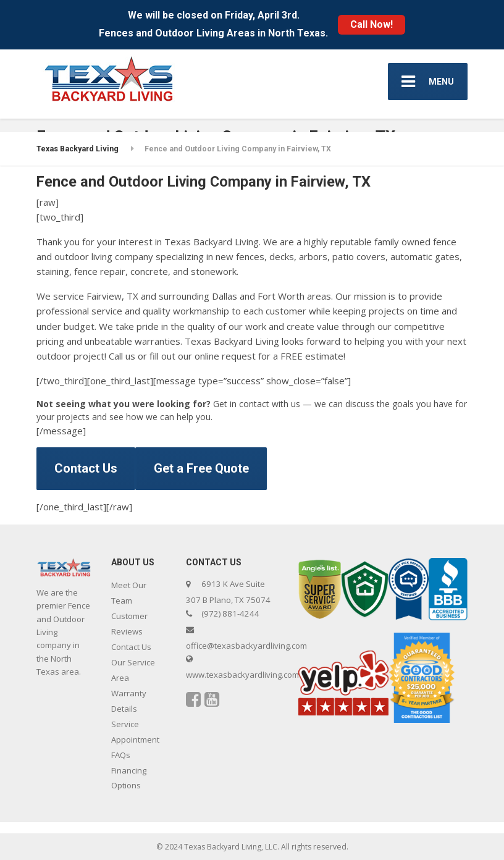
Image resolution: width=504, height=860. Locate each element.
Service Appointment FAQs (135, 740)
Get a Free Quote (201, 468)
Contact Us (86, 468)
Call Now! (372, 24)
